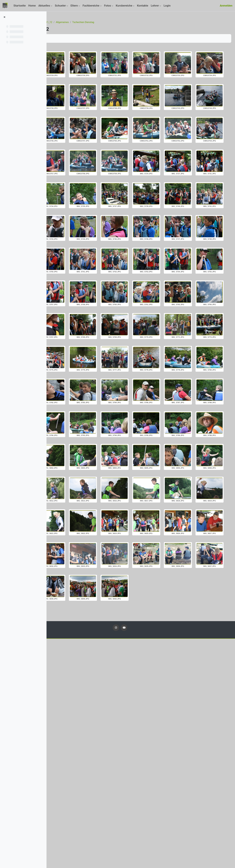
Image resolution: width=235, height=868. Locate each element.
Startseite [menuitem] (20, 6)
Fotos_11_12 (84, 22)
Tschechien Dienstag (123, 22)
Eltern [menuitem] (74, 6)
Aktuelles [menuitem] (44, 6)
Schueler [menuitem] (60, 6)
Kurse (70, 22)
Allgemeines (101, 22)
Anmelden (226, 6)
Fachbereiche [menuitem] (91, 6)
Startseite (58, 22)
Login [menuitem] (167, 6)
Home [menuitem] (32, 6)
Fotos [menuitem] (108, 6)
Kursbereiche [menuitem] (124, 6)
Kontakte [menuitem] (143, 6)
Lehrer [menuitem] (155, 6)
